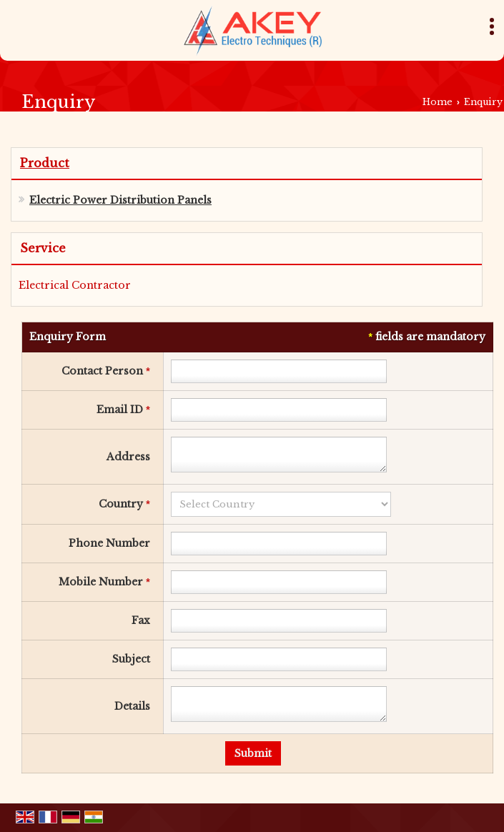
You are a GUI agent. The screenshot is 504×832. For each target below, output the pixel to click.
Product (45, 163)
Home (438, 102)
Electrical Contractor (75, 285)
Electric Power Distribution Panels (120, 200)
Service (43, 248)
